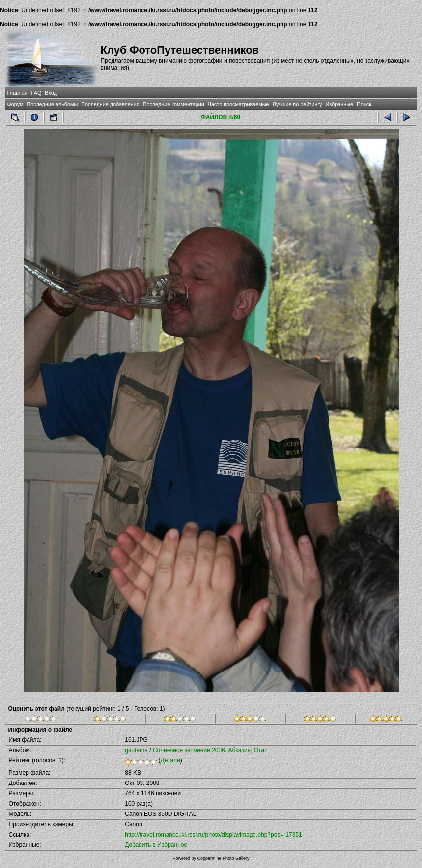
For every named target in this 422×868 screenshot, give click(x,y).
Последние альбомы (52, 104)
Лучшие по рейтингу (297, 104)
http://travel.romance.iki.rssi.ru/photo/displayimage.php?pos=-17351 (213, 835)
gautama (136, 750)
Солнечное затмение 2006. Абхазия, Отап (210, 750)
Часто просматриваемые (239, 104)
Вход (51, 93)
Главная (17, 93)
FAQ (36, 93)
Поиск (364, 104)
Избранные (339, 104)
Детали (170, 760)
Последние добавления (110, 104)
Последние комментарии (174, 104)
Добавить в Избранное (156, 845)
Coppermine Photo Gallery (223, 858)
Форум (15, 104)
